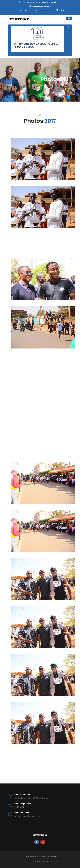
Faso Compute (51, 861)
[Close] (68, 28)
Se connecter (46, 10)
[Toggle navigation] (69, 18)
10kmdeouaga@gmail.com (40, 6)
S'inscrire (60, 10)
